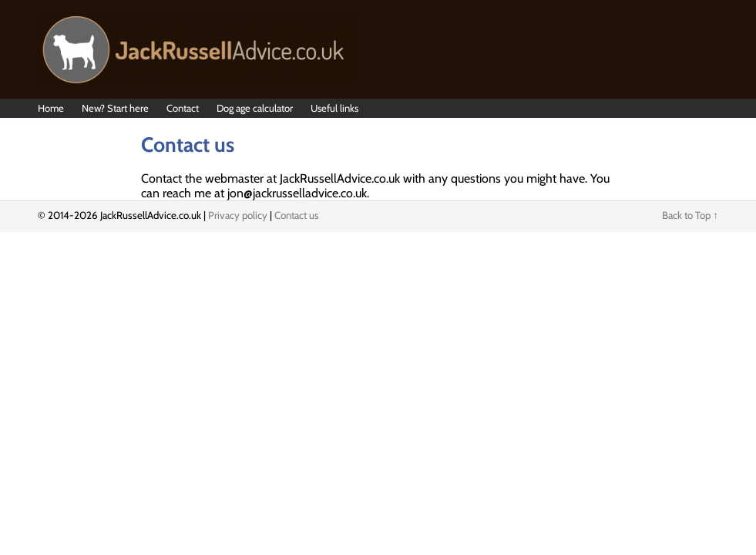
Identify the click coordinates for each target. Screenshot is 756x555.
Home (51, 108)
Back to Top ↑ (690, 215)
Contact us (297, 215)
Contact (183, 108)
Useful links (334, 108)
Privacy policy (238, 215)
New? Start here (115, 108)
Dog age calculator (255, 108)
